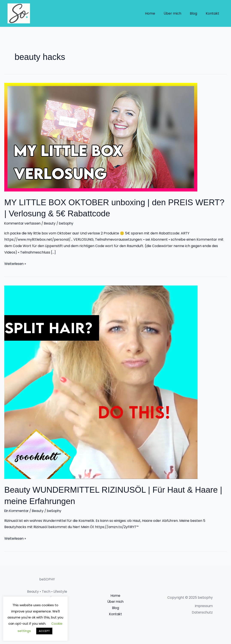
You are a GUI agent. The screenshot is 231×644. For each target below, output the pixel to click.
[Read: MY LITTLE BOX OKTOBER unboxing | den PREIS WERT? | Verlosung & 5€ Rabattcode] (101, 137)
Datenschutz (202, 612)
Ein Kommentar (17, 510)
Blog (196, 13)
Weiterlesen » (16, 263)
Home (156, 13)
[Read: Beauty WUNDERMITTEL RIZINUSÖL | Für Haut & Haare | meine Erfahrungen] (101, 382)
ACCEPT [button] (44, 631)
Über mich (177, 13)
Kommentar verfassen (23, 223)
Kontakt (213, 13)
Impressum (203, 605)
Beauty (52, 223)
